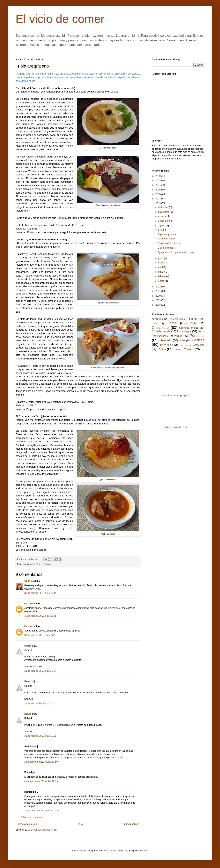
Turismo (189, 349)
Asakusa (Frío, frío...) (169, 243)
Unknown (30, 604)
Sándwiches (198, 345)
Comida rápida (161, 331)
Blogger (144, 851)
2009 (158, 300)
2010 (158, 296)
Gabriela (29, 581)
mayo (161, 263)
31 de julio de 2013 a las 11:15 (40, 736)
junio (161, 258)
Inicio (81, 824)
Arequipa (31, 564)
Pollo (182, 341)
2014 (158, 199)
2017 (158, 185)
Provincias (48, 564)
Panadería (162, 336)
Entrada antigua (131, 824)
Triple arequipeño (167, 234)
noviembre (164, 212)
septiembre (164, 221)
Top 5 (161, 349)
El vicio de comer (60, 19)
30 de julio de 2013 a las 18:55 (40, 616)
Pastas (178, 336)
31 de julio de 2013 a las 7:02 (40, 635)
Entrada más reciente (28, 824)
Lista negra (184, 331)
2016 (158, 190)
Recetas (184, 345)
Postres (198, 340)
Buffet (195, 319)
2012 (158, 287)
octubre (162, 216)
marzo (162, 272)
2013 (158, 203)
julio (161, 230)
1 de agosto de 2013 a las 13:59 (41, 762)
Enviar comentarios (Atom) (44, 830)
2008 (158, 305)
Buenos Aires (178, 319)
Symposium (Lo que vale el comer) (176, 252)
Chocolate (160, 328)
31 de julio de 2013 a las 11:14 (40, 671)
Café (154, 324)
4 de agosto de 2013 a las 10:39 (41, 781)
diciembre (164, 207)
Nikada (112, 851)
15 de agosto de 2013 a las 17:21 (42, 811)
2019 (158, 176)
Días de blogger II (167, 248)
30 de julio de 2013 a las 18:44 (40, 593)
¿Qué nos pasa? (166, 239)
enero (162, 281)
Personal (197, 336)
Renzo (28, 646)
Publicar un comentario (32, 817)
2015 (158, 194)
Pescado (166, 340)
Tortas (177, 350)
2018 (158, 181)
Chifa (193, 323)
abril (161, 267)
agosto (162, 226)
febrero (162, 276)
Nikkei (201, 332)
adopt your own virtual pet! (176, 427)
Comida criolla (188, 328)
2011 (158, 291)
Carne (39, 564)
